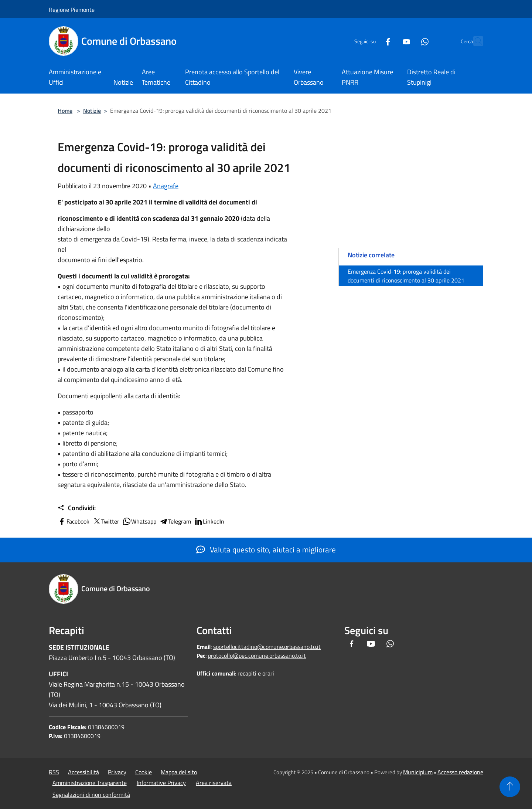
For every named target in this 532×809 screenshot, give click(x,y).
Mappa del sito (179, 772)
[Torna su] (510, 787)
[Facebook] (372, 41)
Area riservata (214, 783)
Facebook (74, 521)
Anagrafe (166, 186)
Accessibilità (83, 772)
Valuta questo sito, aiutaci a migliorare (266, 549)
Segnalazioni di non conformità (91, 795)
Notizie (92, 111)
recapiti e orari (256, 673)
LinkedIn (209, 521)
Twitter (106, 521)
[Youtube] (390, 41)
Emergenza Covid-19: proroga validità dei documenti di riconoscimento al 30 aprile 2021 (406, 276)
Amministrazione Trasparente (90, 783)
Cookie (144, 772)
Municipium (418, 772)
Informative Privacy (161, 783)
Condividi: (77, 508)
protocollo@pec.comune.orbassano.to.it (257, 656)
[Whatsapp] (409, 41)
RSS (54, 772)
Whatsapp (139, 521)
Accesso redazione (460, 772)
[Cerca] (474, 41)
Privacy (117, 772)
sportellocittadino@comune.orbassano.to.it (267, 647)
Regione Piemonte (72, 10)
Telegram (175, 521)
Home (65, 111)
